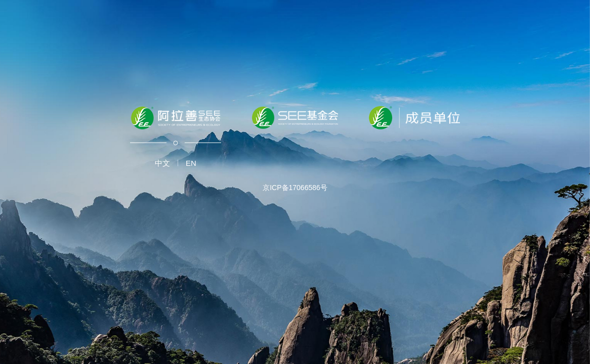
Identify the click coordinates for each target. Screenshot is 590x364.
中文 (162, 163)
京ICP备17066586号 (295, 188)
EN (191, 163)
